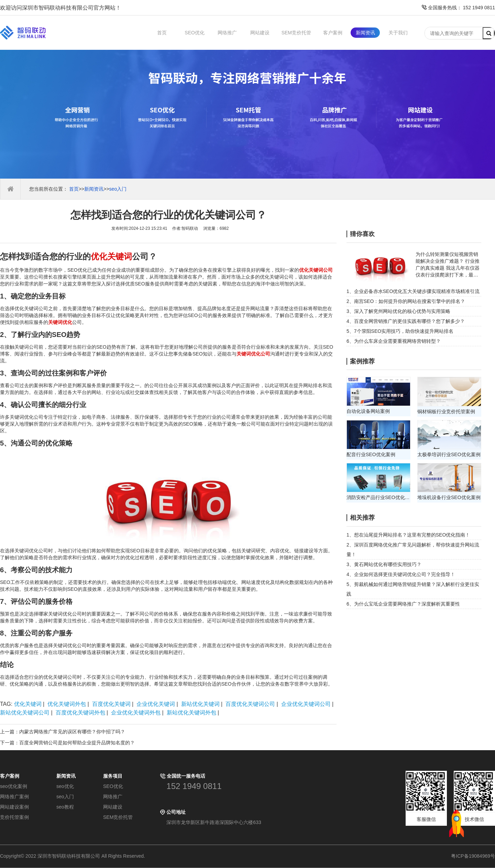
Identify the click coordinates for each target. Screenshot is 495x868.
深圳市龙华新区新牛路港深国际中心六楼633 (214, 822)
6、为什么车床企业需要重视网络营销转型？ (394, 341)
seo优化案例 (14, 786)
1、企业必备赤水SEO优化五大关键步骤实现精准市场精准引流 (413, 291)
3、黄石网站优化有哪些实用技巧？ (384, 564)
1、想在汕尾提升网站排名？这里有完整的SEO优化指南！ (408, 535)
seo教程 (65, 807)
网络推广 (227, 33)
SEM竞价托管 (296, 33)
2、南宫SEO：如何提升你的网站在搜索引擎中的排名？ (406, 301)
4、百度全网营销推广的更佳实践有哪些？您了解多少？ (406, 321)
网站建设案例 (14, 807)
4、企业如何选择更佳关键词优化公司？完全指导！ (401, 574)
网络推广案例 (14, 797)
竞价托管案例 (14, 817)
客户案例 (333, 33)
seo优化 (65, 786)
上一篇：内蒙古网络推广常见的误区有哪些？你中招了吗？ (63, 732)
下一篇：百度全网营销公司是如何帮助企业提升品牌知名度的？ (67, 743)
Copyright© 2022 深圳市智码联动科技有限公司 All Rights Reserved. (75, 856)
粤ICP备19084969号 (473, 856)
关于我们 (398, 33)
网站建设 (260, 33)
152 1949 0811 (194, 786)
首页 (162, 33)
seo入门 (118, 189)
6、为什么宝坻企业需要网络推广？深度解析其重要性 (403, 604)
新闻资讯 (365, 33)
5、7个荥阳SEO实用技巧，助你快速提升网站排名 (400, 331)
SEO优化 (195, 33)
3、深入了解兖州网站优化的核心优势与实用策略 (398, 311)
